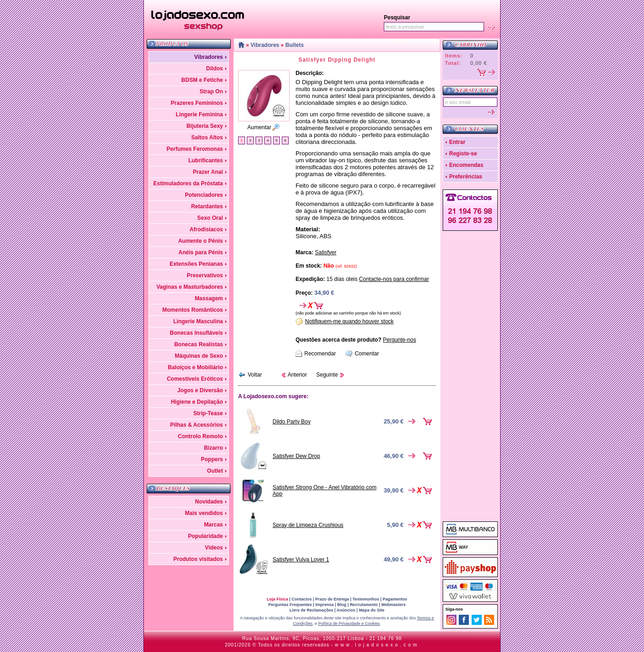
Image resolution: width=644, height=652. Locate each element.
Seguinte (327, 375)
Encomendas (466, 165)
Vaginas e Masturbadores (190, 287)
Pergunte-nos (399, 340)
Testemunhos (366, 599)
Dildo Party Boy (292, 422)
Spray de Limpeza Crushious (308, 525)
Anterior (297, 375)
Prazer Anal (208, 172)
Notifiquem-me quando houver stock (350, 321)
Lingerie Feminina (199, 114)
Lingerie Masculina (198, 321)
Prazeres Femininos (197, 103)
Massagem (209, 298)
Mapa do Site (372, 610)
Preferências (466, 177)
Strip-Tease (208, 413)
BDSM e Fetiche (202, 80)
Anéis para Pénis (201, 252)
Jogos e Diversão (200, 390)
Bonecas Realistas (199, 344)
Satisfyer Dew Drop (296, 456)
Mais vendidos (204, 513)
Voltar (255, 375)
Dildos (214, 69)
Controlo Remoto (200, 436)
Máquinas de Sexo (199, 356)
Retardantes (207, 206)
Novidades (209, 502)
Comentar (367, 354)
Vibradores (209, 57)
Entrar (457, 142)
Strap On (211, 92)
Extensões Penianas (196, 264)
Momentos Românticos (193, 310)
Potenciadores (204, 195)
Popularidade (205, 536)
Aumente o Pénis (201, 241)
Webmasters (393, 605)
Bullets (295, 45)
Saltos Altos (207, 137)
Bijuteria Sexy (205, 126)
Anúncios (346, 610)
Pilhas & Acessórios (197, 425)
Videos (214, 548)
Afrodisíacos (206, 229)
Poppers (212, 459)
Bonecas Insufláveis (197, 333)
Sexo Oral (210, 218)
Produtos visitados (198, 559)
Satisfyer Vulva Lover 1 (301, 560)
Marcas (214, 525)
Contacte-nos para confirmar (394, 279)
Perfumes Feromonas (195, 149)
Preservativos (205, 275)
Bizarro (214, 448)
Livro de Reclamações (311, 610)
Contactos (302, 599)
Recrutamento (364, 605)
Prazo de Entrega (332, 599)
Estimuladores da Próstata (188, 183)
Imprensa (325, 605)
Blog (342, 605)
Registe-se (463, 154)
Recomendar (320, 354)
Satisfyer (326, 252)
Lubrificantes (206, 160)
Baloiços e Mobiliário (195, 367)
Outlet (215, 471)
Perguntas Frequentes (290, 605)
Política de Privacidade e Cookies (349, 623)
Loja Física (277, 599)
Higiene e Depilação (197, 402)
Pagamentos (395, 599)
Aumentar (259, 127)
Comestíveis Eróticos (195, 379)
